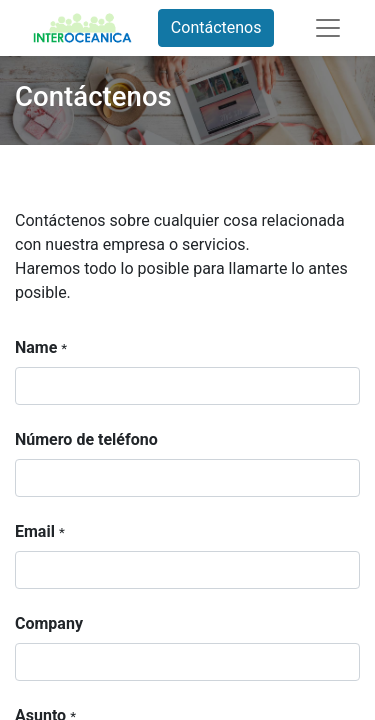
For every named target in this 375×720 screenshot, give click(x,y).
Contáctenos (216, 27)
